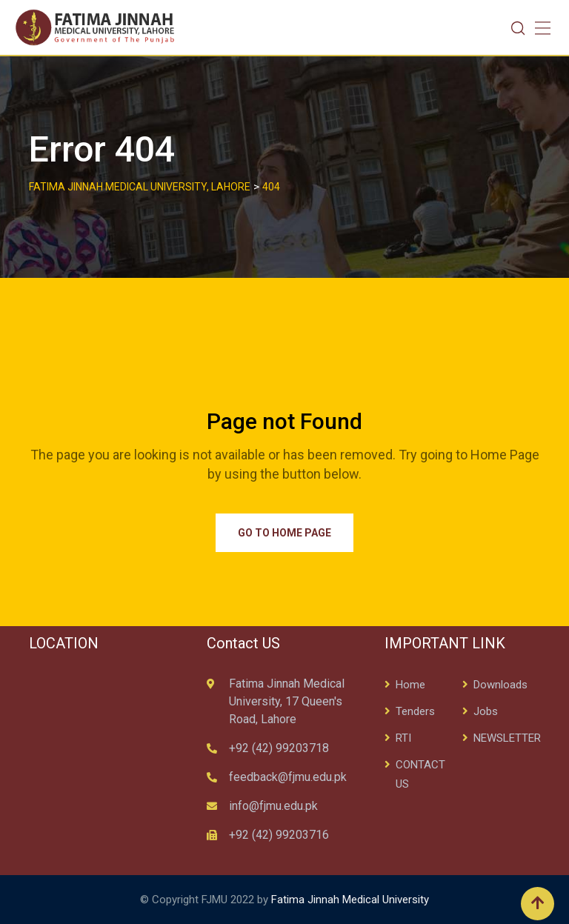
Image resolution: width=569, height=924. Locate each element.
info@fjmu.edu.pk (273, 806)
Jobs (486, 711)
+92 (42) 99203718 (279, 748)
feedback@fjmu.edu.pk (288, 777)
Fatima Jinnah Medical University (350, 900)
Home (410, 685)
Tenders (415, 711)
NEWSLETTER (507, 738)
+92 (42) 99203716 (279, 835)
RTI (403, 738)
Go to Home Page (284, 533)
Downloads (500, 685)
